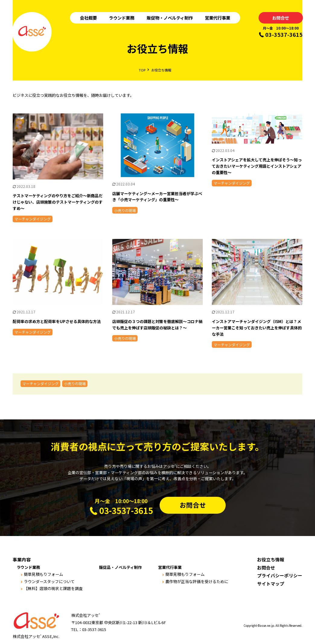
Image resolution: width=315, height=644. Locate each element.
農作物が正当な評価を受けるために (197, 581)
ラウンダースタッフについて (49, 581)
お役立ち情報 (271, 559)
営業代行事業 (218, 18)
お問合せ (281, 18)
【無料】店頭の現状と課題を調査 (53, 588)
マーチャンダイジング (40, 384)
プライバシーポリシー (280, 575)
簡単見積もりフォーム (43, 574)
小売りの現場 (75, 384)
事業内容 (22, 559)
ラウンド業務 (122, 18)
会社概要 (88, 18)
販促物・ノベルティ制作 (170, 18)
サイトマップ (271, 584)
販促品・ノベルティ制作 (120, 567)
